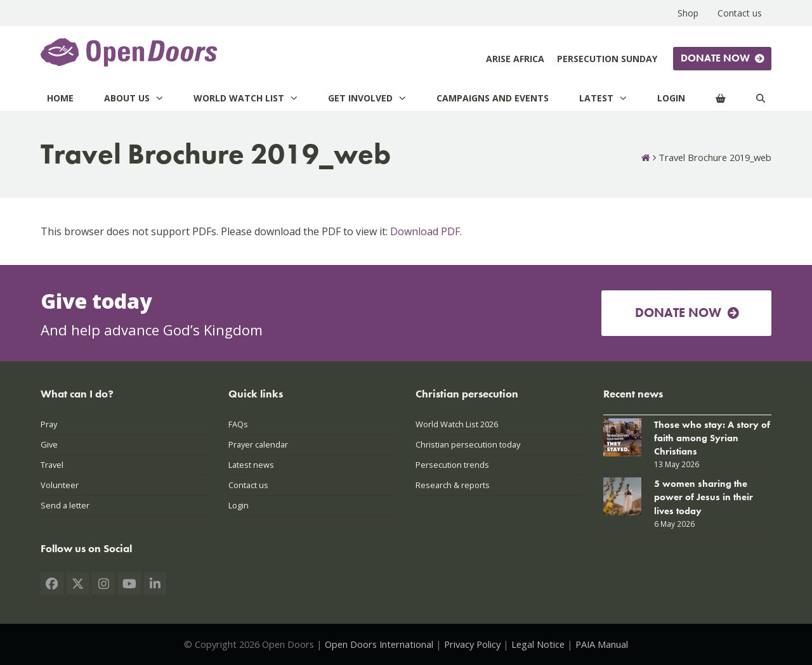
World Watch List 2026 (457, 424)
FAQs (238, 424)
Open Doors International (379, 644)
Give (49, 444)
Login (239, 505)
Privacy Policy (472, 644)
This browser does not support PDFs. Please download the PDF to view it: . (251, 231)
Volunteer (60, 485)
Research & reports (453, 485)
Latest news (251, 465)
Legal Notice (538, 644)
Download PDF (425, 231)
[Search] (761, 98)
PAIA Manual (602, 644)
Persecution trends (452, 465)
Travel (52, 465)
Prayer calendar (258, 444)
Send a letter (65, 505)
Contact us (248, 485)
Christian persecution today (468, 444)
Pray (49, 424)
